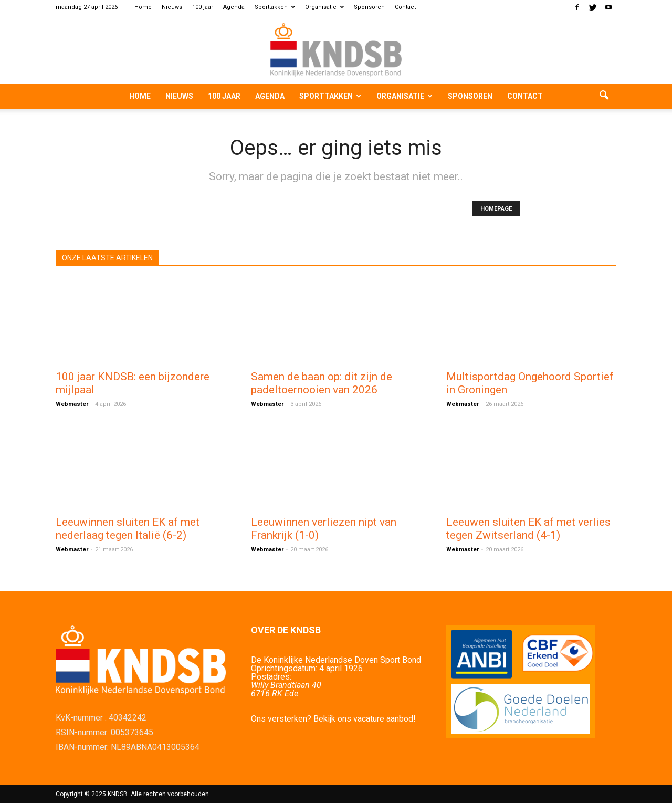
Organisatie (324, 7)
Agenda (234, 7)
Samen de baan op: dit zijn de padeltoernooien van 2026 (322, 383)
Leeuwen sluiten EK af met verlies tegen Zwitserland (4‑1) (528, 529)
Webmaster (72, 404)
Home (143, 7)
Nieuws (172, 7)
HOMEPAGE (496, 209)
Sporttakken (275, 7)
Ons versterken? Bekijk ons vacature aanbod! (333, 719)
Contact (405, 7)
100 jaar (203, 7)
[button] (604, 96)
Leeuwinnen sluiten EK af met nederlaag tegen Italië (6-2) (128, 529)
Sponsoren (369, 7)
